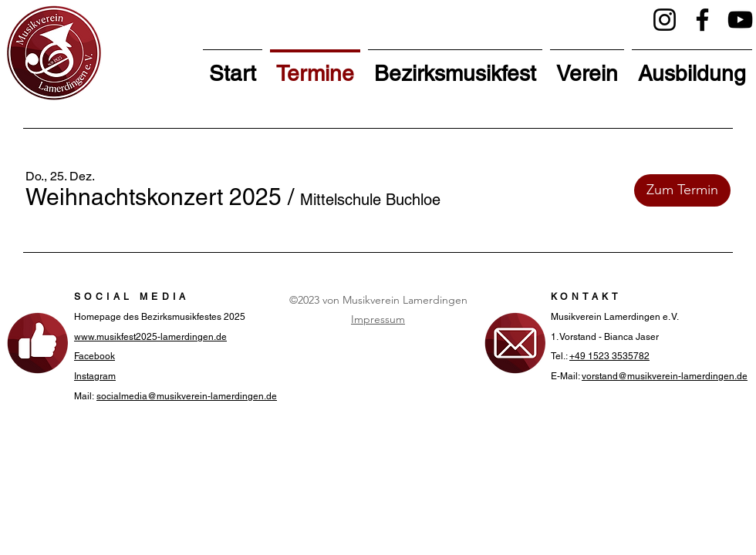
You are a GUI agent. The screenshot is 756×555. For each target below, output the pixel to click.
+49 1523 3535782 (609, 356)
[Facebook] (702, 20)
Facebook (94, 356)
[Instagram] (665, 20)
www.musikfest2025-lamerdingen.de (150, 337)
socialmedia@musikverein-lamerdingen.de (187, 396)
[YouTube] (740, 20)
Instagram (95, 376)
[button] (154, 197)
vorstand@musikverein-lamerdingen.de (665, 376)
